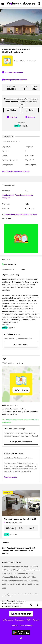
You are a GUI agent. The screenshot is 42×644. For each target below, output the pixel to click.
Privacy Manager (27, 625)
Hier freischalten (21, 345)
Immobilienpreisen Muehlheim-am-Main (22, 420)
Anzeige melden (11, 477)
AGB (29, 620)
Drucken (13, 117)
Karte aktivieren (21, 390)
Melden (31, 117)
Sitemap (14, 625)
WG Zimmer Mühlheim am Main (20, 574)
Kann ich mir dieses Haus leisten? (16, 171)
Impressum (20, 620)
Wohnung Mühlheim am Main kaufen (17, 577)
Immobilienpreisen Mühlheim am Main (21, 214)
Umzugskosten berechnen (16, 80)
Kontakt (36, 620)
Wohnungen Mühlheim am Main (15, 566)
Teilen (32, 110)
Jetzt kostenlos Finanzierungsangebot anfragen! (18, 197)
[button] (38, 605)
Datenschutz (8, 620)
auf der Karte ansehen (14, 73)
